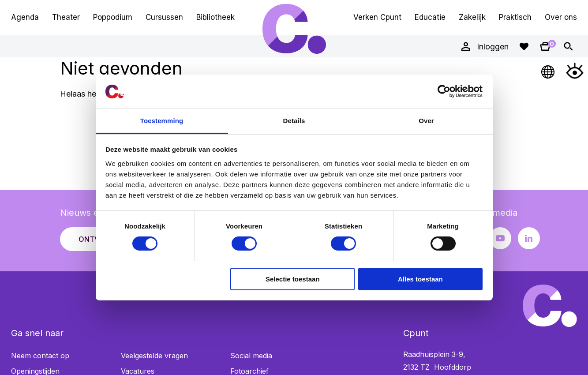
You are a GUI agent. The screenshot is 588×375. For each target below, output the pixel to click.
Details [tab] (294, 121)
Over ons (561, 17)
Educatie (430, 17)
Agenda (25, 17)
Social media (251, 356)
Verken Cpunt (377, 17)
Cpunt (294, 29)
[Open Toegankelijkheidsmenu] (575, 71)
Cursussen (164, 17)
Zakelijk (472, 17)
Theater (66, 17)
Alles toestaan (420, 279)
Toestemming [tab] (162, 121)
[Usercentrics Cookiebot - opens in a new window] (444, 91)
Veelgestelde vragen (154, 356)
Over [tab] (426, 121)
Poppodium (113, 17)
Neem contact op (40, 356)
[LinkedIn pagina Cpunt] (529, 238)
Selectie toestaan (293, 279)
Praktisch (515, 17)
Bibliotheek (215, 17)
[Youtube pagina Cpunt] (500, 238)
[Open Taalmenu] (548, 71)
